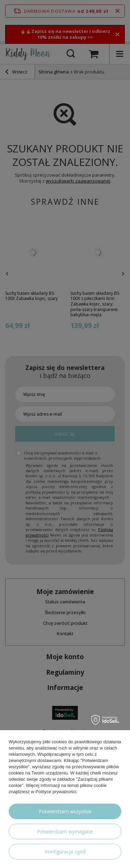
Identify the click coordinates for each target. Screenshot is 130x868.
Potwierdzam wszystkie (65, 811)
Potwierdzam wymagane (65, 831)
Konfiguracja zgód (65, 852)
